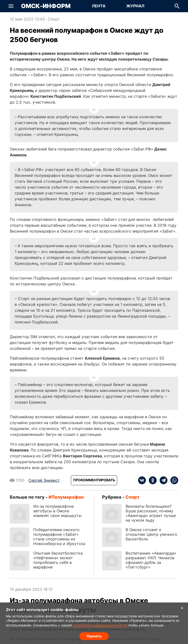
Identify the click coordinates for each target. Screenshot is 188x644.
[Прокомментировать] (94, 480)
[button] (11, 6)
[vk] (142, 480)
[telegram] (162, 480)
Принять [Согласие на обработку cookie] (94, 636)
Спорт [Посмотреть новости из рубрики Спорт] (54, 19)
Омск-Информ (46, 6)
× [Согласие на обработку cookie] (182, 607)
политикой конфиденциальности (100, 624)
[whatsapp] (173, 480)
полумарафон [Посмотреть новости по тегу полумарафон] (68, 497)
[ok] (151, 480)
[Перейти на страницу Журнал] (135, 6)
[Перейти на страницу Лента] (99, 6)
